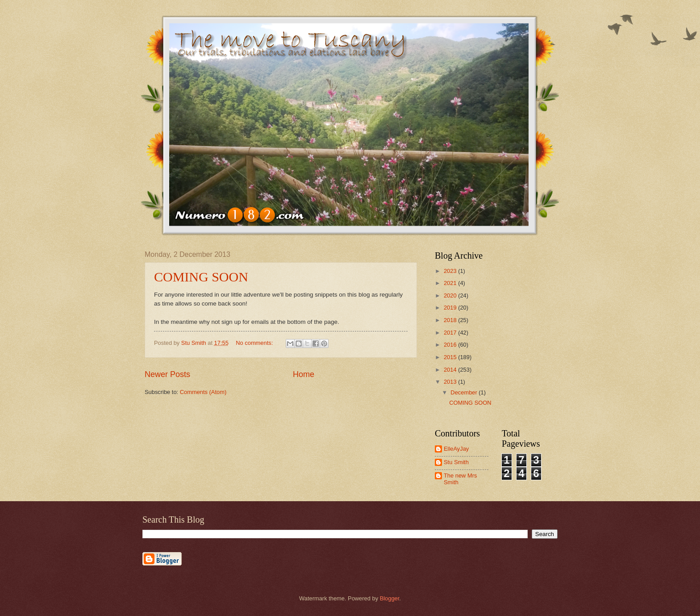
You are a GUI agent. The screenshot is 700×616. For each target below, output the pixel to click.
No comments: (255, 343)
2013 (451, 382)
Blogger (390, 598)
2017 (451, 333)
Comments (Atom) (203, 392)
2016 (451, 345)
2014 (451, 370)
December (465, 392)
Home (304, 374)
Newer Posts (167, 374)
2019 (451, 308)
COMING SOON (201, 277)
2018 (451, 320)
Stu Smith (456, 462)
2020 (451, 295)
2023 (451, 271)
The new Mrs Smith (460, 479)
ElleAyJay (456, 449)
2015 (451, 357)
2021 (451, 283)
